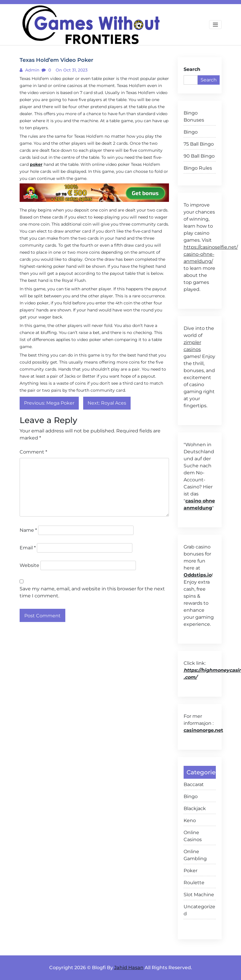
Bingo (191, 132)
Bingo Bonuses (194, 116)
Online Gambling (195, 855)
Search (192, 69)
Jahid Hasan (129, 968)
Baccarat (194, 784)
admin (32, 70)
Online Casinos (193, 836)
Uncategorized (199, 910)
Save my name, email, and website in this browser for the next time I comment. (92, 592)
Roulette (194, 883)
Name (28, 530)
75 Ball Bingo (199, 144)
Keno (190, 820)
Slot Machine (199, 895)
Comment (33, 452)
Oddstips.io (198, 575)
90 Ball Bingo (199, 156)
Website (29, 565)
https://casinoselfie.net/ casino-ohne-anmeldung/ (211, 254)
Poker (190, 871)
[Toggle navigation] (215, 25)
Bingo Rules (198, 168)
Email (28, 548)
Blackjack (195, 808)
